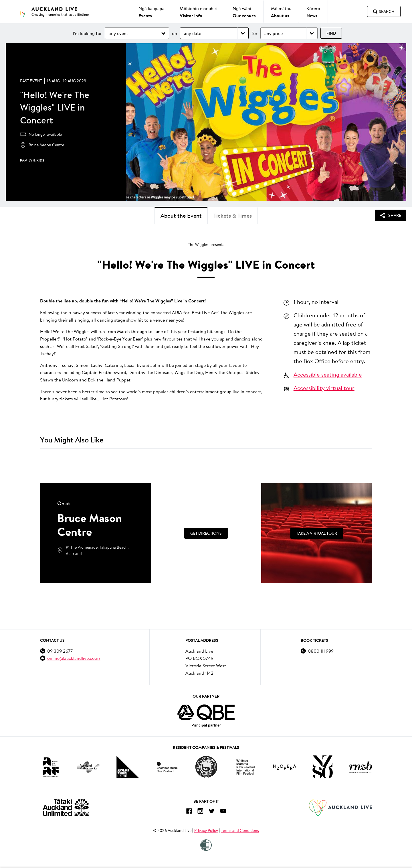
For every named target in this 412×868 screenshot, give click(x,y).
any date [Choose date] (193, 33)
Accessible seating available (328, 374)
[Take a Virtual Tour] (317, 533)
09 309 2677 (60, 651)
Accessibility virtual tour (324, 388)
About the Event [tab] (181, 215)
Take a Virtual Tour (317, 533)
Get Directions (206, 533)
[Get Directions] (206, 533)
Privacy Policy (206, 830)
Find (331, 33)
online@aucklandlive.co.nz (74, 658)
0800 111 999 (321, 651)
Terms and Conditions (240, 830)
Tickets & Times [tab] (233, 215)
